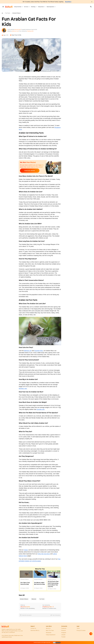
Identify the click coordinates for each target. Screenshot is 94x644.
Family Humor (41, 7)
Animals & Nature (25, 580)
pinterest (64, 631)
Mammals (34, 599)
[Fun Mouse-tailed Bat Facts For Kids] (40, 574)
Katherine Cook (15, 31)
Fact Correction (56, 615)
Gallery (7, 70)
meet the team (50, 631)
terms (78, 628)
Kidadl (3, 13)
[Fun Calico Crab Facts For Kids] (26, 574)
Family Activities (18, 7)
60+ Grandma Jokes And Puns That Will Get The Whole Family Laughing (43, 2)
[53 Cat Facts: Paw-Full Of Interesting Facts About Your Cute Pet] (54, 574)
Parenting (33, 7)
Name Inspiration (50, 7)
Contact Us (33, 628)
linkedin (63, 635)
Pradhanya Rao (30, 31)
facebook (64, 628)
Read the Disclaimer (27, 615)
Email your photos (29, 171)
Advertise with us (35, 631)
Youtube (63, 637)
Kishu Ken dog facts (44, 554)
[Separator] (91, 634)
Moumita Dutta (18, 30)
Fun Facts (26, 7)
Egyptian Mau (39, 351)
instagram (64, 633)
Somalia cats (41, 410)
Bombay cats (23, 389)
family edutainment (51, 635)
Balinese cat (28, 351)
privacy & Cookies (81, 631)
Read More (69, 2)
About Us (48, 628)
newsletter (49, 633)
